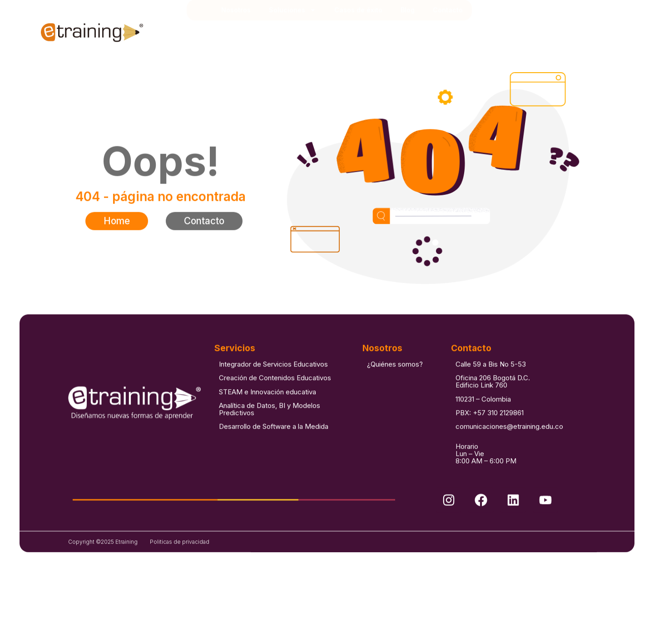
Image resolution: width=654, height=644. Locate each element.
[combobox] (565, 29)
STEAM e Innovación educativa (268, 409)
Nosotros (236, 29)
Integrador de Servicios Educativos (273, 382)
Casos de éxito (358, 29)
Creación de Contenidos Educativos (275, 395)
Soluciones (292, 29)
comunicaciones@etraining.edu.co (509, 444)
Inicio (203, 29)
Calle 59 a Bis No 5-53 (491, 382)
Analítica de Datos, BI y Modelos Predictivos (270, 427)
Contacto (448, 29)
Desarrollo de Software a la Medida (274, 444)
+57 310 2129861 (498, 430)
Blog (408, 29)
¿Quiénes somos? (395, 382)
